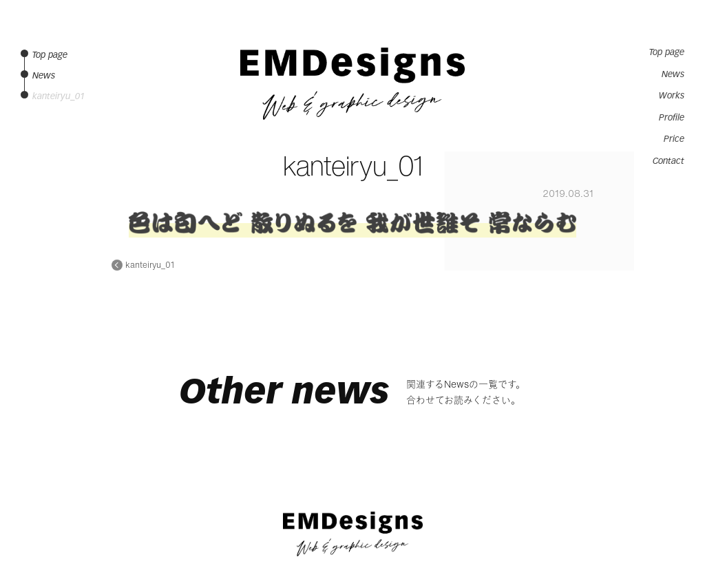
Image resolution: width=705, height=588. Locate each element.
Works (672, 96)
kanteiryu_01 (150, 265)
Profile (672, 118)
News (673, 74)
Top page (667, 52)
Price (674, 139)
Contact (669, 161)
